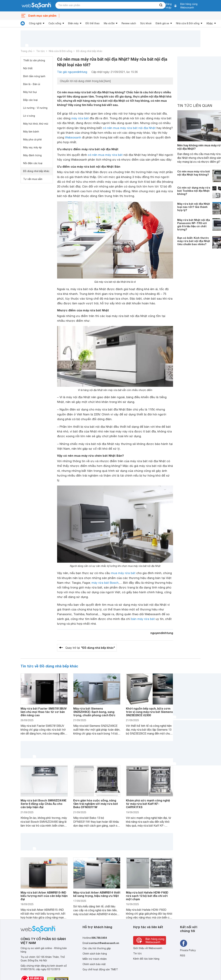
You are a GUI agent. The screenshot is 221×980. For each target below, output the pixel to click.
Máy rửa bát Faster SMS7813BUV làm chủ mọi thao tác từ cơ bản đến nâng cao (44, 712)
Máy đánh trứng (32, 155)
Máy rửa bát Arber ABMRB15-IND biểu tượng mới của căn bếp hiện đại (44, 896)
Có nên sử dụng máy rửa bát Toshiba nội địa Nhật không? (194, 191)
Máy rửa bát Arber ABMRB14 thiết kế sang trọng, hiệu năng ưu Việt (97, 894)
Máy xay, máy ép (32, 147)
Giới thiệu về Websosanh (148, 948)
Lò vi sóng (29, 116)
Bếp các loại (30, 100)
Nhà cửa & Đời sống (188, 23)
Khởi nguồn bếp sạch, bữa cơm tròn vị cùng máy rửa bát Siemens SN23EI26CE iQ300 (149, 712)
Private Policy (188, 950)
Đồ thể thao (93, 23)
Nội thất (28, 68)
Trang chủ (26, 51)
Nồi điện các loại (33, 163)
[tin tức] (23, 23)
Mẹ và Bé (109, 23)
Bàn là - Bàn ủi (32, 84)
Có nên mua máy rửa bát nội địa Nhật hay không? (194, 173)
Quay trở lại (90, 648)
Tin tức (40, 51)
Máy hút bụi (30, 92)
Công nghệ (35, 23)
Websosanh (73, 137)
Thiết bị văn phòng (34, 60)
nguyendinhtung (162, 633)
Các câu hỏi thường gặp (97, 948)
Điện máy (73, 23)
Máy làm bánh (31, 132)
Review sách (129, 23)
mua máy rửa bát (123, 573)
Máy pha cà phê (32, 140)
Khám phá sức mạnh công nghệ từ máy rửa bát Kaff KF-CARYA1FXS (148, 804)
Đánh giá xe (162, 23)
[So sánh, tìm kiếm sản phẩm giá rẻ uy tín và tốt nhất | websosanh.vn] (36, 6)
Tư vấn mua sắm (33, 179)
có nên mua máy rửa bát (105, 155)
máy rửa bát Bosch (105, 583)
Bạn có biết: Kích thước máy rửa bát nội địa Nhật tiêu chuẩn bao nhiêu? (194, 241)
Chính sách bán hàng (95, 954)
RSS (183, 956)
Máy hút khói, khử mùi (36, 124)
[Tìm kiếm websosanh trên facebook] (184, 943)
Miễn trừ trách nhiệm (95, 959)
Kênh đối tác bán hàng (146, 959)
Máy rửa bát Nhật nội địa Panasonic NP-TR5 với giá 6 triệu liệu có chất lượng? (194, 225)
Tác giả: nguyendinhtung (72, 72)
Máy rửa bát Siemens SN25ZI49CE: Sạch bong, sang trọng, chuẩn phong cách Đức (94, 712)
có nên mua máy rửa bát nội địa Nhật (129, 128)
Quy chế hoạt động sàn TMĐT (100, 969)
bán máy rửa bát (143, 619)
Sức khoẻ (146, 23)
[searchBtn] (161, 5)
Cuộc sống (55, 23)
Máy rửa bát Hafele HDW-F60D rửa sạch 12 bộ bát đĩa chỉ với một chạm (147, 896)
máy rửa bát (80, 118)
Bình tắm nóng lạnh (34, 76)
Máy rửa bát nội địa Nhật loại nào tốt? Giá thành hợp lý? (194, 207)
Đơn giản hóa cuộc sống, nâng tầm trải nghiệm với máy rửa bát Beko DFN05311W (96, 804)
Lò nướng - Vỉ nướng (35, 108)
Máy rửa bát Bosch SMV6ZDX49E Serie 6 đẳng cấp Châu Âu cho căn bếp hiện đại (43, 804)
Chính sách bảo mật (94, 964)
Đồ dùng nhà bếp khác (89, 51)
